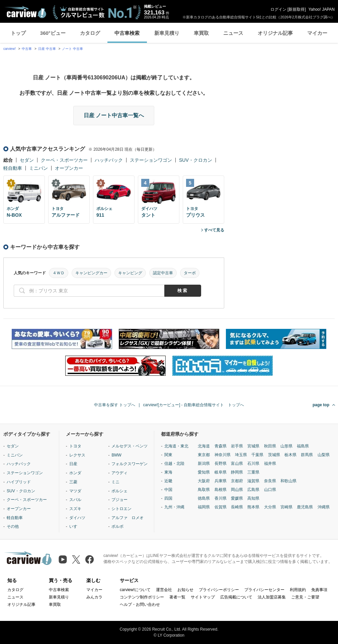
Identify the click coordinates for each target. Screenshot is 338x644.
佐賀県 (221, 507)
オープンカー (69, 168)
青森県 (221, 446)
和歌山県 (288, 481)
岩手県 (237, 446)
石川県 (253, 463)
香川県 (221, 498)
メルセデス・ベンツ (130, 446)
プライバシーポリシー (219, 590)
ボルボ (117, 526)
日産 (73, 464)
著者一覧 (177, 597)
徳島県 (204, 498)
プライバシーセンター (264, 590)
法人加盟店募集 (272, 597)
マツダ (75, 491)
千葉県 (257, 455)
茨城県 (274, 455)
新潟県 (204, 463)
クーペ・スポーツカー (64, 160)
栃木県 (290, 455)
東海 (168, 472)
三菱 (73, 482)
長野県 (221, 463)
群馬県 (307, 455)
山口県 (270, 490)
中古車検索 (127, 33)
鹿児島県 (305, 507)
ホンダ (75, 473)
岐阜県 (221, 472)
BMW (116, 455)
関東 (168, 455)
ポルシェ (119, 491)
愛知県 (204, 472)
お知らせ (185, 590)
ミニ (115, 482)
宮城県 (253, 446)
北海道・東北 (176, 446)
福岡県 (204, 507)
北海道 (204, 446)
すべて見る (214, 230)
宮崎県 (286, 507)
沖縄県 (324, 507)
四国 (168, 498)
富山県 (237, 463)
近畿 (168, 481)
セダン (27, 160)
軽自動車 (13, 168)
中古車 (27, 49)
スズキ (75, 509)
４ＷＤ (59, 273)
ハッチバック (109, 160)
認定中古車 (163, 273)
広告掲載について (236, 597)
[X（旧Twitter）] (76, 559)
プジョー (119, 500)
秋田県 (270, 446)
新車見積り (167, 33)
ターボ (190, 273)
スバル (75, 500)
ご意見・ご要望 (305, 597)
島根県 (221, 490)
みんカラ (94, 597)
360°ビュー (53, 33)
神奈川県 (223, 455)
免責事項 (319, 590)
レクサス (77, 455)
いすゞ (75, 526)
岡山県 (237, 490)
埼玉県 (241, 455)
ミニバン (38, 168)
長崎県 (237, 507)
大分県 (270, 507)
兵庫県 (221, 481)
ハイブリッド (19, 482)
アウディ (119, 473)
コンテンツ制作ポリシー (142, 597)
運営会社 (164, 590)
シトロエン (121, 509)
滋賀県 (253, 481)
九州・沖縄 (174, 507)
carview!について (135, 590)
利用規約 (298, 590)
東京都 (204, 455)
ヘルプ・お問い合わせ (140, 604)
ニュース (233, 33)
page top (321, 405)
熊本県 (253, 507)
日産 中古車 (47, 49)
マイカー (317, 33)
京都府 (237, 481)
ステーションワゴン (151, 160)
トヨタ (75, 446)
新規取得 (297, 9)
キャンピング (130, 273)
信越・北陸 (174, 463)
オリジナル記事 (275, 33)
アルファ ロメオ (128, 518)
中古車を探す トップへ (115, 405)
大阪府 (204, 481)
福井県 (270, 463)
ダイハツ (77, 518)
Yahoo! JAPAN (322, 9)
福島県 (303, 446)
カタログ (90, 33)
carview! (10, 49)
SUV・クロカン (196, 160)
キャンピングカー (91, 273)
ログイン (278, 9)
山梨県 (324, 455)
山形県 (286, 446)
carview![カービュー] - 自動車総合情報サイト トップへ (194, 405)
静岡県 (237, 472)
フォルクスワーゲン (130, 464)
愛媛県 (237, 498)
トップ (18, 33)
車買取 (201, 33)
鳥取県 (204, 490)
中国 (168, 490)
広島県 (253, 490)
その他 (13, 526)
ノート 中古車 (72, 49)
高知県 (253, 498)
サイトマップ (203, 597)
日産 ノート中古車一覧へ (114, 115)
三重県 (253, 472)
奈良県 (270, 481)
